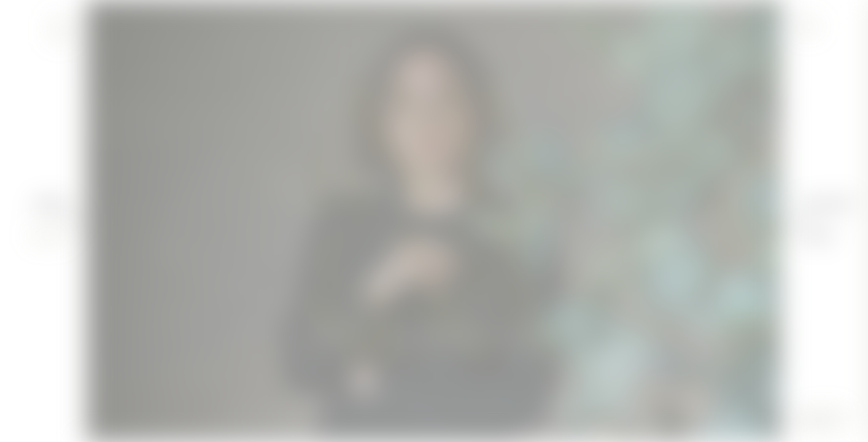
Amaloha (51, 205)
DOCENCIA (463, 358)
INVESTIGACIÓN (527, 358)
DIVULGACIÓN (337, 358)
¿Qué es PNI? (826, 205)
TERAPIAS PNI (404, 358)
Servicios (817, 237)
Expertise (50, 237)
